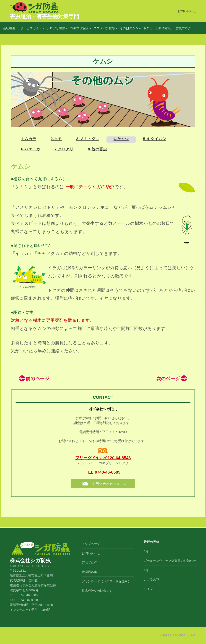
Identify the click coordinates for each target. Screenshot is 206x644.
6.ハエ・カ (31, 149)
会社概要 (9, 28)
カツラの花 (151, 579)
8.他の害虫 (97, 149)
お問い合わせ (187, 11)
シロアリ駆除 (56, 28)
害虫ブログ (183, 28)
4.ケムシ (121, 139)
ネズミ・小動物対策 (157, 28)
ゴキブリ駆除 (79, 28)
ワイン (148, 589)
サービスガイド (31, 28)
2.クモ (56, 139)
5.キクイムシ (155, 139)
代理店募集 (89, 572)
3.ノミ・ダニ (88, 139)
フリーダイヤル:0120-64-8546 (103, 458)
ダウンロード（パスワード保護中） (106, 581)
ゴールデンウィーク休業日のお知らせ (170, 561)
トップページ (91, 544)
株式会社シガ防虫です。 (99, 591)
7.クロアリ (64, 149)
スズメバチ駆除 (104, 28)
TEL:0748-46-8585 (103, 472)
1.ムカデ (29, 139)
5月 (146, 551)
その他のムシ (129, 28)
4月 (146, 570)
